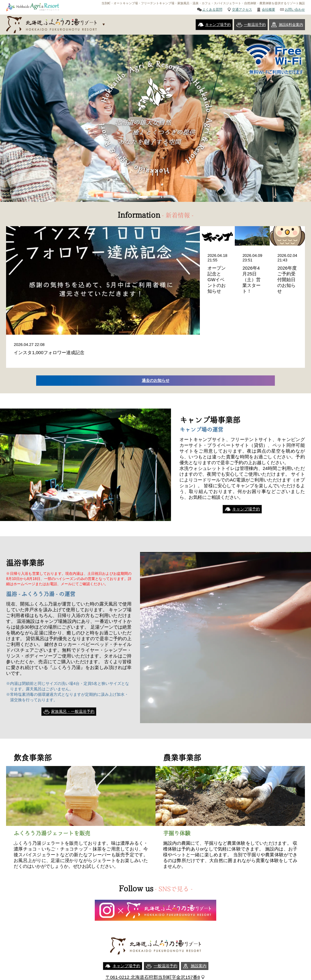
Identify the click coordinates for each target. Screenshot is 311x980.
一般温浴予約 (255, 25)
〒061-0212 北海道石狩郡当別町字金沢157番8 (153, 918)
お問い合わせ (295, 9)
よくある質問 (212, 9)
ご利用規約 (130, 953)
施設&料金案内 (291, 25)
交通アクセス (242, 9)
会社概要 (268, 9)
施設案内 (199, 907)
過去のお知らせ (156, 321)
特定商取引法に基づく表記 (173, 953)
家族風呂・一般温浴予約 (73, 652)
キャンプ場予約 (218, 25)
